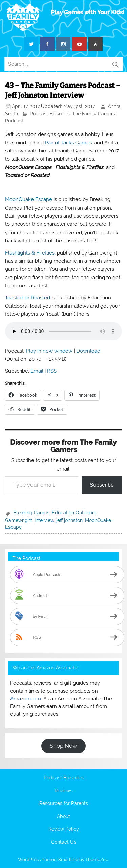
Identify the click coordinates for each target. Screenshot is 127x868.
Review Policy (64, 829)
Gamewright (19, 520)
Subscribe (102, 485)
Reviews (63, 791)
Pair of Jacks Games (68, 143)
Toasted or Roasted (28, 298)
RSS (52, 371)
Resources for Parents (64, 804)
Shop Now (63, 746)
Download (88, 351)
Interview (44, 520)
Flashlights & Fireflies (30, 253)
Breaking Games (31, 513)
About (63, 817)
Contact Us (64, 842)
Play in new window (49, 351)
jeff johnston (69, 520)
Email (37, 371)
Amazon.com (26, 699)
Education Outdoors (74, 513)
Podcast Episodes (50, 114)
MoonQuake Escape (29, 199)
